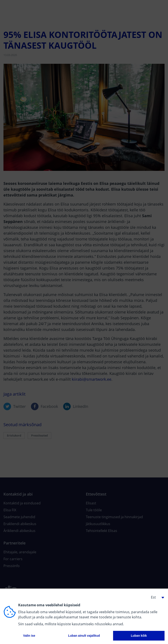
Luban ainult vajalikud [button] (84, 636)
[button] (156, 597)
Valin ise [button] (29, 636)
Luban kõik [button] (139, 636)
